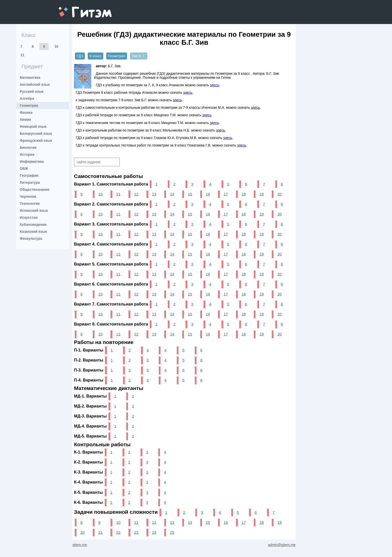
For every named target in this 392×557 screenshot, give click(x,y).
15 (190, 194)
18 (244, 194)
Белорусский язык (36, 133)
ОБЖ (24, 168)
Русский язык (32, 91)
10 (56, 46)
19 (262, 194)
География (29, 175)
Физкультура (31, 238)
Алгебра (27, 98)
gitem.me (72, 9)
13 (154, 194)
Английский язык (35, 84)
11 (22, 55)
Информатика (32, 161)
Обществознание (34, 189)
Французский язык (36, 140)
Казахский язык (33, 231)
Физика (26, 112)
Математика (30, 77)
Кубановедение (33, 224)
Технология (30, 203)
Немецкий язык (33, 126)
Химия (25, 119)
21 (100, 532)
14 (172, 194)
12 (136, 194)
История (27, 154)
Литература (30, 182)
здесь (214, 85)
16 (208, 194)
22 (118, 532)
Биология (28, 147)
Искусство (29, 217)
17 (226, 194)
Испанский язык (34, 210)
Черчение (28, 196)
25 (172, 532)
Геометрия (29, 105)
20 (280, 194)
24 (154, 532)
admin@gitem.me (282, 545)
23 (136, 532)
